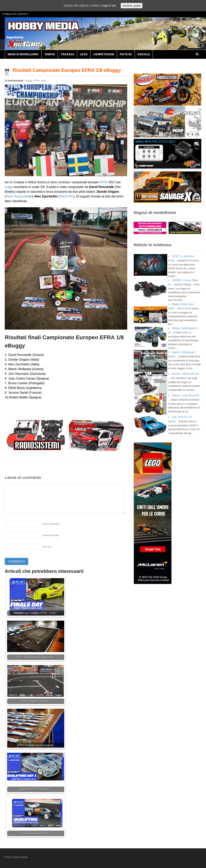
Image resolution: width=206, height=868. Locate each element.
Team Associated (18, 196)
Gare (44, 81)
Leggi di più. (109, 5)
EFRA (36, 81)
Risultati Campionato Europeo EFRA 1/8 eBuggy (67, 70)
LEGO (84, 54)
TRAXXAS (67, 54)
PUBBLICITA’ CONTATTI (15, 14)
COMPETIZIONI (104, 54)
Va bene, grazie (132, 6)
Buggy (29, 81)
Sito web (47, 547)
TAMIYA (50, 54)
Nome (51, 524)
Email (51, 535)
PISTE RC (126, 54)
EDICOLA (144, 54)
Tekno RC (67, 196)
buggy (9, 187)
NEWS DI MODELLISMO (23, 54)
